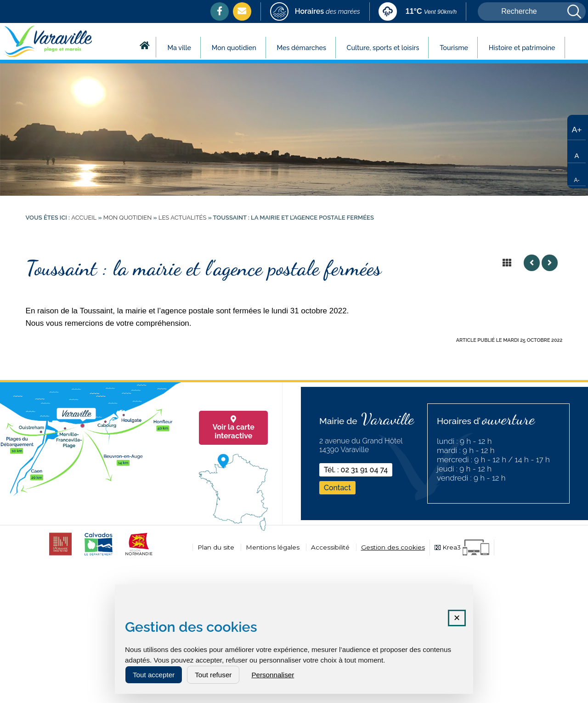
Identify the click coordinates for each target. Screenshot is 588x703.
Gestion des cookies (393, 547)
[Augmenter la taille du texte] (577, 129)
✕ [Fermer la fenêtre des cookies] (457, 618)
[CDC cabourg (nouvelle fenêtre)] (61, 555)
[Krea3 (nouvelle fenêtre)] (462, 547)
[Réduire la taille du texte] (577, 175)
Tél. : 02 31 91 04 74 (356, 470)
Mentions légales (273, 547)
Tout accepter (154, 675)
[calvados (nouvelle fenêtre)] (98, 555)
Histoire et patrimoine (522, 48)
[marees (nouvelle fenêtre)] (315, 12)
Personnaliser (273, 675)
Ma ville (179, 48)
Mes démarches (301, 48)
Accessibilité (330, 547)
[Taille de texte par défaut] (577, 152)
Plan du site (216, 547)
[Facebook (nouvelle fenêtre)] (220, 11)
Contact (337, 488)
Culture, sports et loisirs (383, 48)
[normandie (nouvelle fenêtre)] (139, 555)
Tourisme (454, 48)
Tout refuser (213, 675)
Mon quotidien (234, 48)
